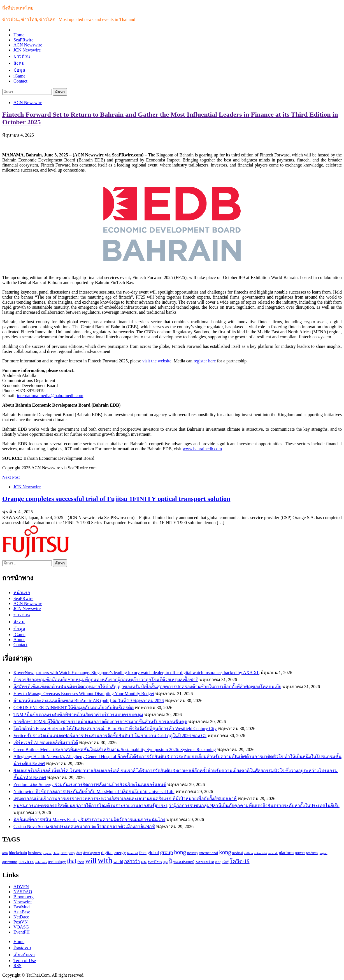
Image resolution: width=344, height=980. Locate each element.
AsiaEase (22, 912)
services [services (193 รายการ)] (26, 861)
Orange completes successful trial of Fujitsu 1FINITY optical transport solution (116, 499)
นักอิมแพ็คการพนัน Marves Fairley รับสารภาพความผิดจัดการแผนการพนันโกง (89, 820)
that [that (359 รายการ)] (72, 861)
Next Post (11, 477)
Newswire (23, 902)
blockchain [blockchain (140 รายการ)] (18, 853)
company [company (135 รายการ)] (68, 853)
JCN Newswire (27, 50)
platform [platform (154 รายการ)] (286, 853)
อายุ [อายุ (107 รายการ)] (218, 862)
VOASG (21, 927)
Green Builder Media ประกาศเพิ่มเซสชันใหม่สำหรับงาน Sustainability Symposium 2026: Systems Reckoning (115, 750)
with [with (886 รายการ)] (105, 860)
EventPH (22, 932)
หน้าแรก (22, 593)
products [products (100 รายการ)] (312, 853)
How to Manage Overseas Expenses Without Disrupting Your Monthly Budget (84, 694)
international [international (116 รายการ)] (209, 853)
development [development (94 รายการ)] (92, 853)
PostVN (21, 922)
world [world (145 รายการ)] (118, 862)
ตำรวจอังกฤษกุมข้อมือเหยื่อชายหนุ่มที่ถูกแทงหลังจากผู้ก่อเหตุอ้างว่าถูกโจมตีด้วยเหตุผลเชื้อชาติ (106, 680)
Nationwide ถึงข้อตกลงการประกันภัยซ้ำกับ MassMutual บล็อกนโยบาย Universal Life (94, 792)
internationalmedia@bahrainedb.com (50, 396)
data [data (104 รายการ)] (79, 853)
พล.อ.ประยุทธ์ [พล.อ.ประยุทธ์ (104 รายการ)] (184, 862)
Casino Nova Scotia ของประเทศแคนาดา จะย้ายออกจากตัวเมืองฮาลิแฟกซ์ (84, 827)
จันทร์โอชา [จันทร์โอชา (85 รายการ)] (155, 862)
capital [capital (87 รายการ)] (47, 853)
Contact (20, 81)
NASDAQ (23, 892)
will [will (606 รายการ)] (91, 861)
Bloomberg (24, 897)
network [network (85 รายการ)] (273, 853)
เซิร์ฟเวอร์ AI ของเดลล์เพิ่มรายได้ (46, 743)
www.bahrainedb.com (202, 449)
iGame (19, 76)
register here (205, 361)
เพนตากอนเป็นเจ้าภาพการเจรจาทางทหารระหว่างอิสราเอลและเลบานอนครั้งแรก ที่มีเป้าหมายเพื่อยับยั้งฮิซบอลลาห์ (125, 799)
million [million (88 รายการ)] (248, 853)
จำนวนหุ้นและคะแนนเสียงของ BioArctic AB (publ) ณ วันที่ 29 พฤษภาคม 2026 (89, 701)
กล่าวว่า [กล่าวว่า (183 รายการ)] (132, 861)
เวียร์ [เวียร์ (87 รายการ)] (226, 862)
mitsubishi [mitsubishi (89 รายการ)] (261, 853)
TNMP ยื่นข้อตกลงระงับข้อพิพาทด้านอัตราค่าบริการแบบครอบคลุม (78, 715)
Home (19, 35)
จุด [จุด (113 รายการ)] (165, 862)
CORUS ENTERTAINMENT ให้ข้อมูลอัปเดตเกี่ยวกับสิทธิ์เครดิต (74, 708)
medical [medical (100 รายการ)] (238, 853)
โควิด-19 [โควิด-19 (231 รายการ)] (240, 861)
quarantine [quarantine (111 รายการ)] (10, 862)
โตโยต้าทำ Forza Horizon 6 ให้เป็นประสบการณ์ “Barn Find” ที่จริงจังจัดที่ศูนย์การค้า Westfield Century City (115, 729)
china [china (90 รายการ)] (56, 853)
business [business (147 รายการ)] (35, 853)
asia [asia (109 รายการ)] (5, 853)
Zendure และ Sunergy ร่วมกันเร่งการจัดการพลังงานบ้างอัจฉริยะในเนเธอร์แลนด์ (90, 785)
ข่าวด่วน (22, 56)
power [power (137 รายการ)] (300, 853)
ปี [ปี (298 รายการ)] (170, 861)
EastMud (22, 907)
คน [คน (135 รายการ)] (144, 862)
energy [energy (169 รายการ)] (120, 853)
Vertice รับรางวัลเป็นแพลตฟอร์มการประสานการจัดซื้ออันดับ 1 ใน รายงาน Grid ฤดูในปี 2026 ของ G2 (110, 736)
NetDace (21, 917)
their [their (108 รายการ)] (81, 862)
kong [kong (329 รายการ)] (225, 852)
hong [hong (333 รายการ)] (180, 852)
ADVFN (21, 887)
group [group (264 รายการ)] (166, 852)
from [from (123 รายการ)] (143, 853)
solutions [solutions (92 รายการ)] (41, 862)
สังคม (19, 63)
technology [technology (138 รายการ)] (57, 862)
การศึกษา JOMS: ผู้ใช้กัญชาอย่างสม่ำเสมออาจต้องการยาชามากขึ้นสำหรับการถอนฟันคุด (100, 722)
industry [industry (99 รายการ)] (193, 853)
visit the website (157, 361)
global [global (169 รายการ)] (153, 853)
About (19, 640)
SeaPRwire (23, 40)
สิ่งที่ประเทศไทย (18, 8)
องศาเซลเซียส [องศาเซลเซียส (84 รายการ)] (205, 862)
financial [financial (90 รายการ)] (132, 853)
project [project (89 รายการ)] (323, 853)
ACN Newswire (28, 45)
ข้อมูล (19, 70)
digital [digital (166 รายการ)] (107, 853)
